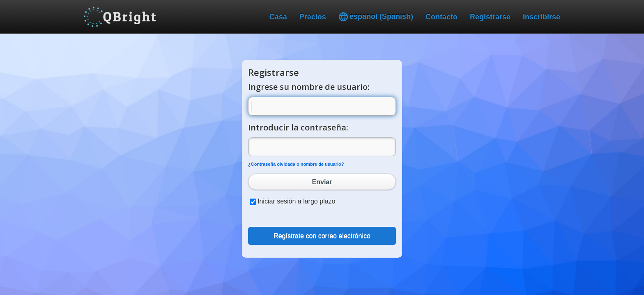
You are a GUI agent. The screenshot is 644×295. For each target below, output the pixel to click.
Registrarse (490, 17)
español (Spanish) (376, 17)
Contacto (442, 17)
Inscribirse (542, 17)
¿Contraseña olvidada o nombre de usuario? (296, 164)
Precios (313, 17)
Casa (278, 17)
